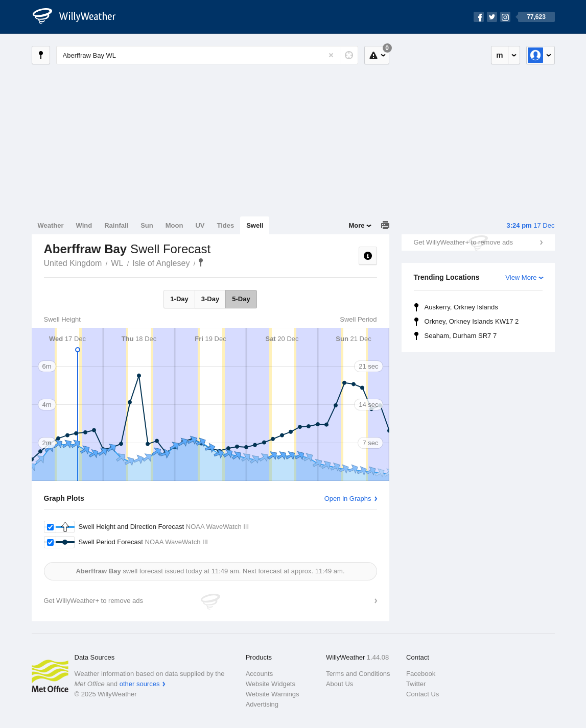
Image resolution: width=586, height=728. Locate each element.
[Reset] (331, 55)
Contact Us (423, 694)
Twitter (416, 684)
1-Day (179, 299)
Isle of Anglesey (161, 263)
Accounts (259, 674)
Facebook (421, 674)
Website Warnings (273, 694)
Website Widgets (271, 684)
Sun (147, 225)
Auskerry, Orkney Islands (461, 307)
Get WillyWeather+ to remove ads (463, 242)
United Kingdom (73, 263)
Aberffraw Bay (201, 262)
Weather (51, 225)
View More (521, 277)
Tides (225, 225)
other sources (140, 684)
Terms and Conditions (358, 674)
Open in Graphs (348, 499)
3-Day (210, 299)
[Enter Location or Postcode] (207, 55)
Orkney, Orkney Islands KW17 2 (472, 321)
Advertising (262, 704)
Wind (84, 225)
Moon (174, 225)
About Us (339, 684)
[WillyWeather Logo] (80, 17)
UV (200, 225)
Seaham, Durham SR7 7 (461, 336)
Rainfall (116, 225)
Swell (255, 225)
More (356, 225)
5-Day (241, 299)
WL (117, 263)
